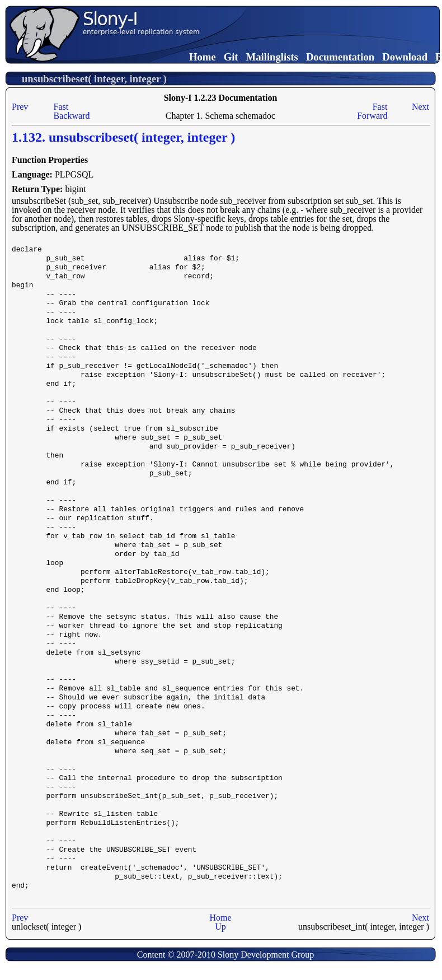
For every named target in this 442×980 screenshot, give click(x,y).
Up (220, 927)
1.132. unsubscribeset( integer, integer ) (123, 137)
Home (203, 57)
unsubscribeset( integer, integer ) (94, 79)
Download (405, 57)
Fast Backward (72, 111)
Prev (20, 107)
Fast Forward (372, 111)
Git (231, 57)
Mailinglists (272, 57)
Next (420, 107)
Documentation (340, 57)
